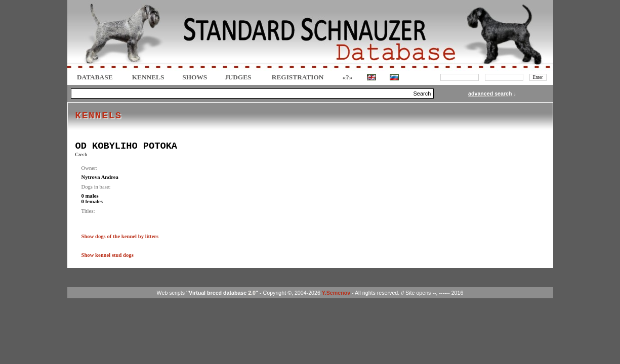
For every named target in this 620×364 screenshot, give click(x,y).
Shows (195, 77)
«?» (347, 77)
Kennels (148, 77)
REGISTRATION (298, 77)
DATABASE (95, 77)
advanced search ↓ (492, 94)
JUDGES (238, 77)
